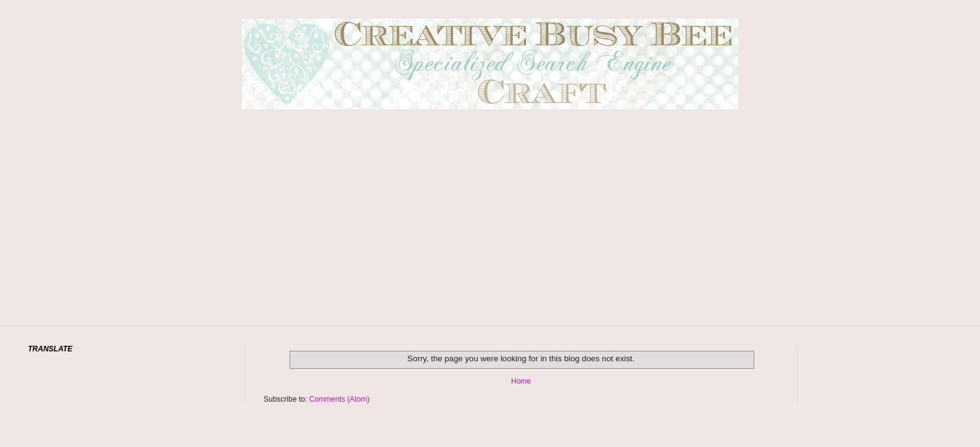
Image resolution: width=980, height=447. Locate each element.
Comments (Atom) (339, 399)
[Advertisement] (490, 236)
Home (521, 381)
